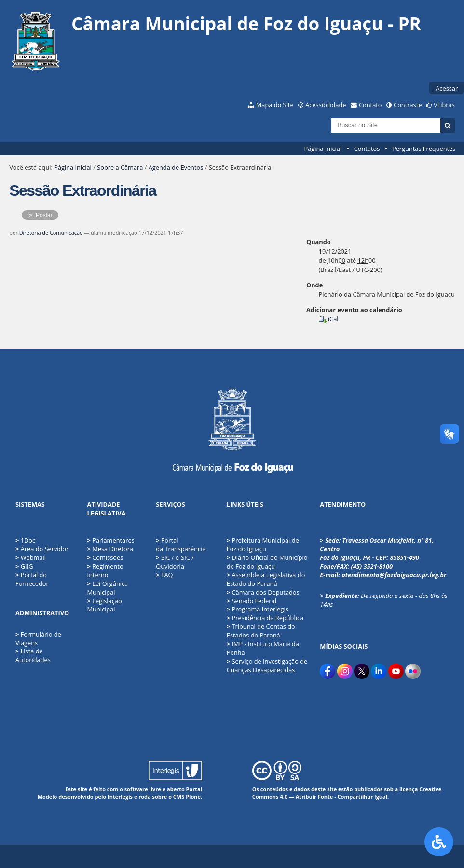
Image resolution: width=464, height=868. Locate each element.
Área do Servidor (45, 549)
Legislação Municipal (105, 605)
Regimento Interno (105, 570)
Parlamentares (111, 540)
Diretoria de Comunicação (51, 233)
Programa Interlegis (258, 609)
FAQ (164, 575)
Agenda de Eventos (176, 167)
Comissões (105, 557)
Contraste (408, 105)
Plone (193, 796)
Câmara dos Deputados (263, 592)
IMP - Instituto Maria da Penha (263, 648)
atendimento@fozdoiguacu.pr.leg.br (394, 575)
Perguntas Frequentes (424, 149)
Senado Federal (252, 601)
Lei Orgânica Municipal (108, 588)
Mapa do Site (275, 105)
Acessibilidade (326, 105)
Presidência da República (265, 618)
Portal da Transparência (181, 544)
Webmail (33, 557)
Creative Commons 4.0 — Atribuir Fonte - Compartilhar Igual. (347, 793)
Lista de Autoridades (33, 655)
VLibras (444, 105)
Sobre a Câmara (120, 167)
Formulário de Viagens (38, 638)
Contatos (367, 149)
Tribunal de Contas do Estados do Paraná (261, 631)
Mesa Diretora (110, 549)
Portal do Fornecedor (32, 579)
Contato (370, 105)
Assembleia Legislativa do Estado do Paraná (266, 579)
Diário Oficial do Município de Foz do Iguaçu (267, 562)
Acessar (447, 88)
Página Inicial (323, 149)
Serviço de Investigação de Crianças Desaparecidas (267, 665)
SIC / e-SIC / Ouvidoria (175, 562)
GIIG (27, 566)
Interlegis (120, 796)
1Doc (28, 540)
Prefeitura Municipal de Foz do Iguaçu (263, 544)
